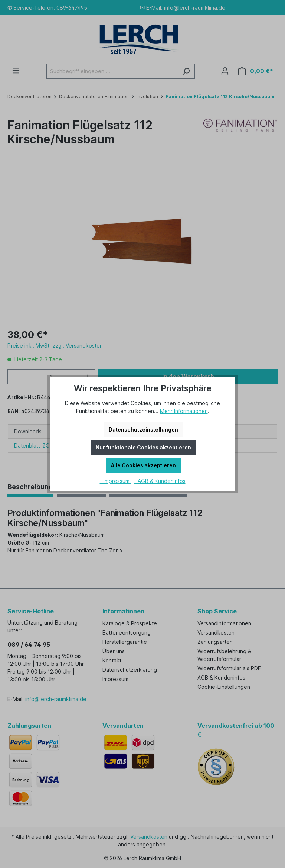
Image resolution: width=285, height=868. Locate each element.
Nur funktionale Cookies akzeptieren (143, 447)
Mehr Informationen (184, 411)
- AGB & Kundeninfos (160, 481)
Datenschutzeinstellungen (143, 430)
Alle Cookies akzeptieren (143, 465)
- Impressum (115, 481)
